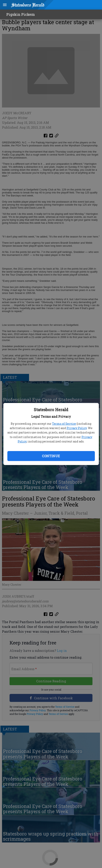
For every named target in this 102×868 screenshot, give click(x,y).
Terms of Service (64, 424)
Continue (51, 456)
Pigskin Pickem (21, 14)
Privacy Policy (77, 428)
